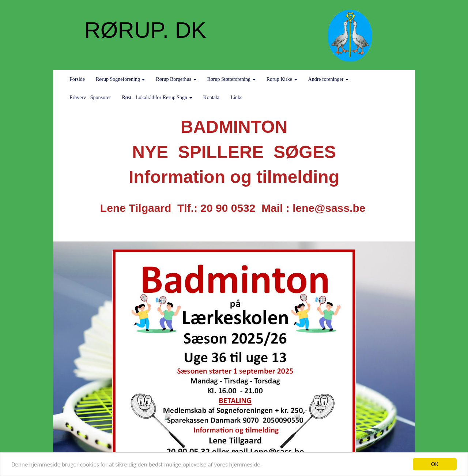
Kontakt (212, 98)
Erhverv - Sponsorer (90, 98)
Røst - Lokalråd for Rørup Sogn (157, 98)
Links (237, 98)
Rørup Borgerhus (176, 79)
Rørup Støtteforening (231, 79)
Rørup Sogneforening (120, 79)
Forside (77, 79)
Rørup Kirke (282, 79)
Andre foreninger (328, 79)
